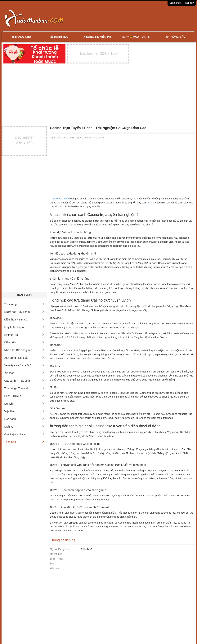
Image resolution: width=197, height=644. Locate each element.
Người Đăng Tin (59, 549)
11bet (151, 203)
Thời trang (24, 304)
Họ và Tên (56, 554)
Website (55, 568)
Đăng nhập (175, 3)
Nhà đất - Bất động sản (24, 350)
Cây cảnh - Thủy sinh (24, 381)
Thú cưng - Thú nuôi (24, 388)
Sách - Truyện (24, 396)
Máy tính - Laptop (24, 327)
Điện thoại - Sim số (24, 320)
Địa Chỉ (55, 563)
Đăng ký (190, 3)
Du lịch (24, 404)
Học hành (24, 419)
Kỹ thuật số (24, 335)
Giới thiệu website (24, 434)
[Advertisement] (139, 18)
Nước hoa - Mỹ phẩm (24, 312)
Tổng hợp (24, 442)
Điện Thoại (56, 559)
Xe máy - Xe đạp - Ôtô (24, 365)
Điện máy (24, 342)
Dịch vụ (24, 427)
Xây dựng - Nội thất (24, 358)
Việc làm (24, 411)
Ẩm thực (24, 373)
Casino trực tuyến (60, 199)
